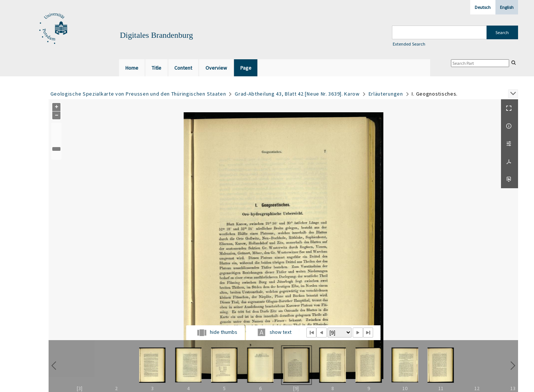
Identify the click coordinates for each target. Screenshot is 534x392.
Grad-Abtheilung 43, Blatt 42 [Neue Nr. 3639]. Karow (297, 94)
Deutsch (483, 7)
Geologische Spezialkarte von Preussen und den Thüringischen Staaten (138, 94)
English (507, 7)
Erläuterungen (386, 94)
